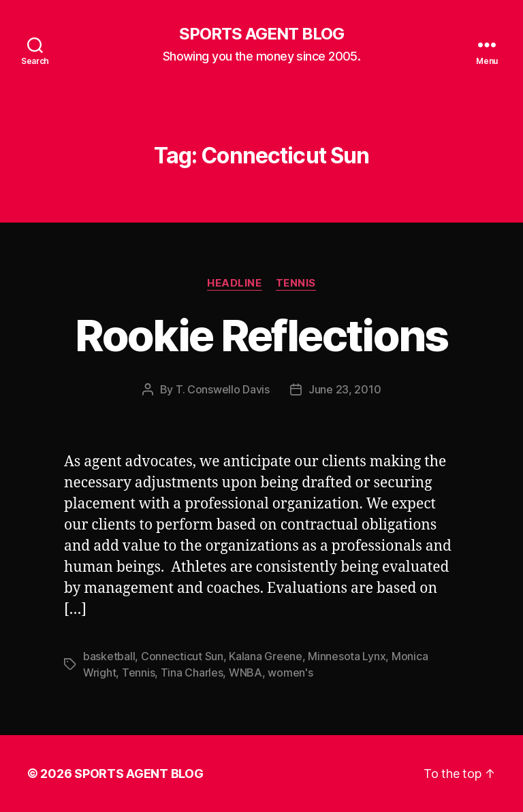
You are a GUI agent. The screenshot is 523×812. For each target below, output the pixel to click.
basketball (109, 656)
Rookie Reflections (261, 335)
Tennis (296, 283)
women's (290, 672)
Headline (234, 283)
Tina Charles (192, 672)
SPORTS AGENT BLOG (261, 34)
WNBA (245, 672)
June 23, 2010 (345, 389)
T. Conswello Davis (223, 389)
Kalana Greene (266, 656)
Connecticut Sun (182, 656)
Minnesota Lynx (347, 656)
